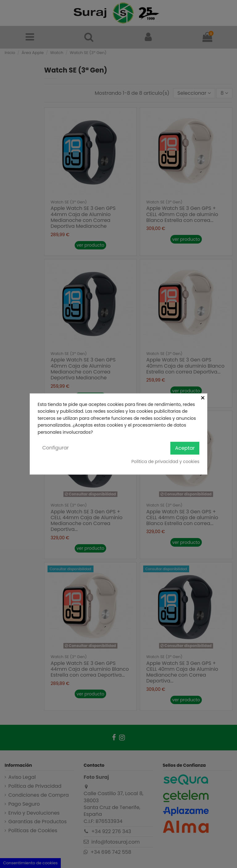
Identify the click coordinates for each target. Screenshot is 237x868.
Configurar (56, 448)
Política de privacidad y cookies (165, 461)
